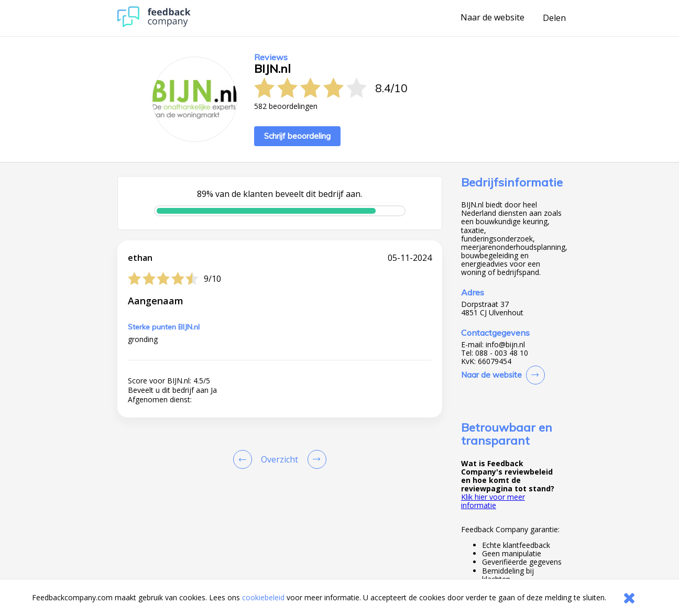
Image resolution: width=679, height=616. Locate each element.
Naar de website (492, 18)
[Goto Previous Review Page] (245, 459)
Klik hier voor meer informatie (493, 501)
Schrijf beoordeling (297, 136)
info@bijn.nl (505, 345)
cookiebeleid (263, 597)
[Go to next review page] (315, 459)
